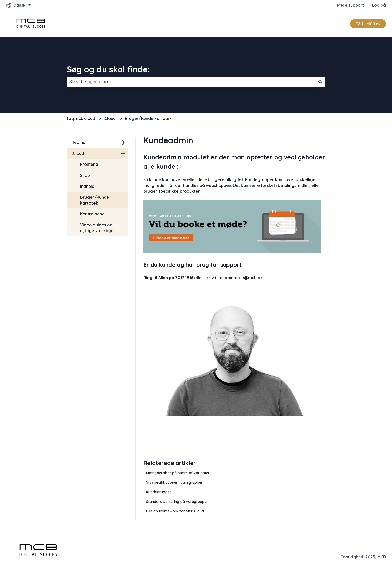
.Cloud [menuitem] (78, 153)
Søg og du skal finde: (108, 69)
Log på (379, 5)
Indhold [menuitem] (87, 186)
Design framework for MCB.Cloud (175, 511)
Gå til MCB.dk (368, 24)
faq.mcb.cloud (81, 118)
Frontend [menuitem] (89, 164)
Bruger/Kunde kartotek (148, 118)
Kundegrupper (159, 492)
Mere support (350, 5)
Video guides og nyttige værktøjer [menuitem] (98, 228)
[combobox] (191, 82)
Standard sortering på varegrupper (177, 502)
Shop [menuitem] (85, 175)
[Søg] (320, 82)
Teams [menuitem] (79, 142)
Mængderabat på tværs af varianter (178, 473)
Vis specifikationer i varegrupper (174, 482)
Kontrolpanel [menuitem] (93, 214)
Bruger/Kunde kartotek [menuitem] (95, 200)
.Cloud (110, 118)
